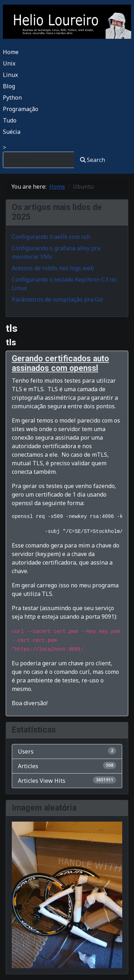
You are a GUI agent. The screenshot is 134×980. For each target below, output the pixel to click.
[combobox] (39, 160)
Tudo (10, 120)
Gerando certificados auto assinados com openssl (60, 364)
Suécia (12, 132)
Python (12, 98)
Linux (10, 75)
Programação (21, 109)
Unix (9, 63)
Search (93, 160)
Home (11, 52)
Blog (9, 86)
